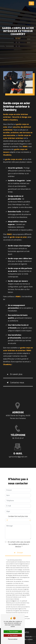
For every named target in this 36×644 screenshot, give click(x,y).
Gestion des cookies (25, 639)
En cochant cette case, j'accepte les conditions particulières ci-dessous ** (19, 541)
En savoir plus (14, 374)
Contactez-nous (15, 383)
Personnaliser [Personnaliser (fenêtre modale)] (13, 639)
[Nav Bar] (31, 3)
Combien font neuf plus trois (18, 513)
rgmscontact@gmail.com (18, 454)
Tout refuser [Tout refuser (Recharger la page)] (13, 635)
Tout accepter (13, 632)
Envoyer (20, 550)
